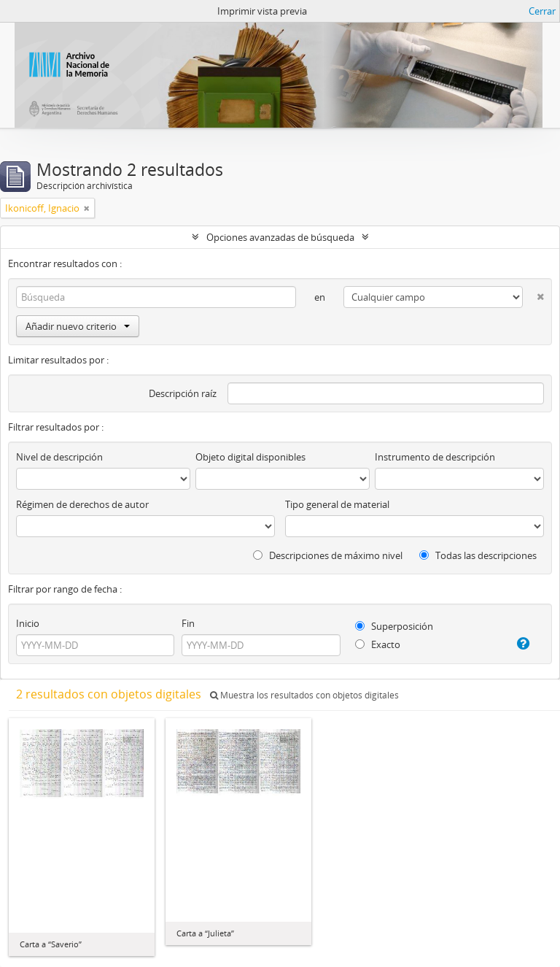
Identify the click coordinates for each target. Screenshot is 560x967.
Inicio (28, 623)
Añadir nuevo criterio (78, 326)
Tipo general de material (337, 504)
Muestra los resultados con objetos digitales (304, 695)
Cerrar (542, 11)
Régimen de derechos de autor (82, 504)
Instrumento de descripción (435, 457)
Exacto (378, 644)
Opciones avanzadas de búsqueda (280, 237)
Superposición (394, 626)
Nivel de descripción (59, 457)
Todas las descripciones (478, 555)
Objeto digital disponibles (250, 457)
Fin (188, 623)
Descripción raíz (183, 393)
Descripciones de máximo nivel (328, 555)
